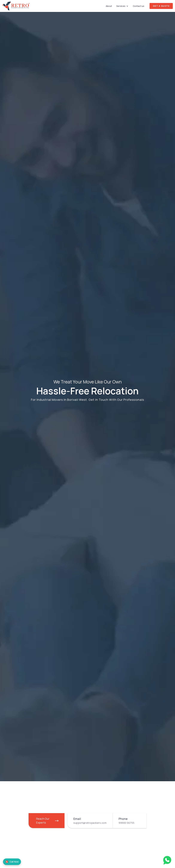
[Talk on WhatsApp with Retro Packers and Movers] (167, 860)
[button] (122, 6)
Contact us (139, 6)
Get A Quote (161, 6)
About (109, 6)
